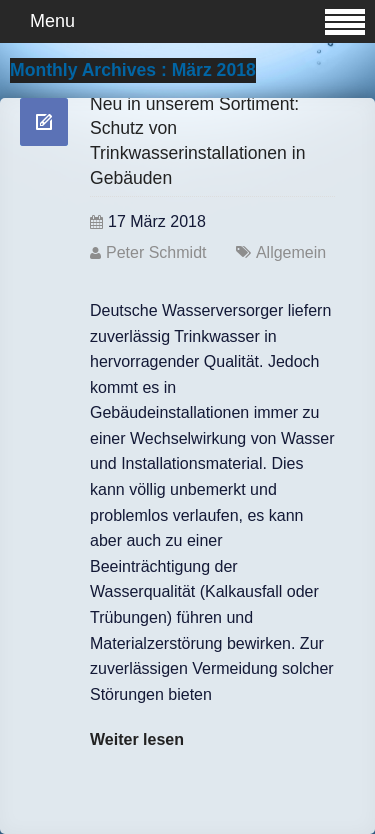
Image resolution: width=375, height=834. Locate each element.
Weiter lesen (137, 739)
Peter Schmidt (156, 252)
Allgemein (291, 252)
